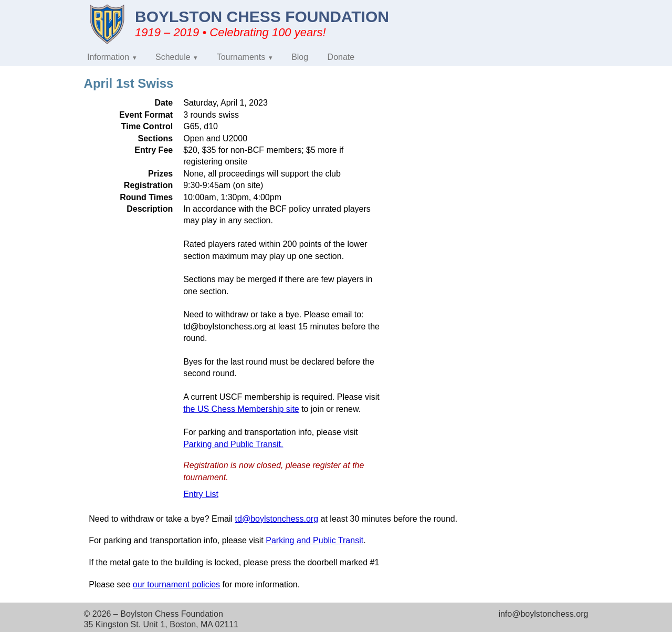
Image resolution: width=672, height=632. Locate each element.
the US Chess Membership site (241, 409)
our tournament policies (176, 584)
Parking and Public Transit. (233, 444)
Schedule (173, 57)
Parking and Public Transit (314, 540)
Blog (300, 57)
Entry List (201, 494)
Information (108, 57)
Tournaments (241, 57)
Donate (341, 57)
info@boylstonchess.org (543, 614)
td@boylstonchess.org (277, 519)
